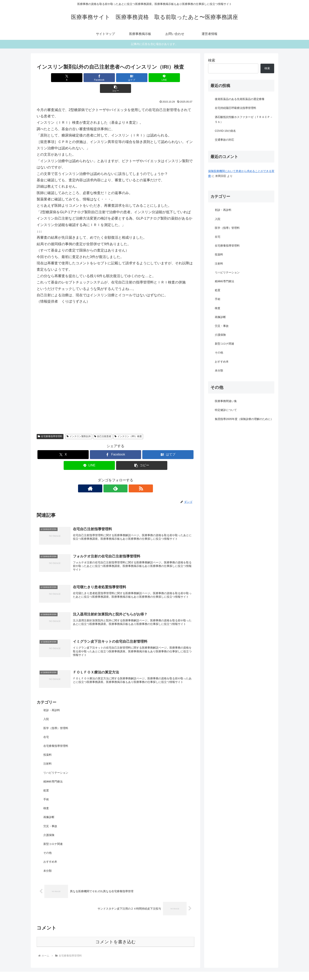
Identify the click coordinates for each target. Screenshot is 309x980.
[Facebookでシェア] (89, 78)
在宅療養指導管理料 (50, 425)
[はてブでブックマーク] (115, 78)
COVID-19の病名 (225, 131)
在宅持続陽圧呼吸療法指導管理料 (235, 108)
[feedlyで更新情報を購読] (115, 478)
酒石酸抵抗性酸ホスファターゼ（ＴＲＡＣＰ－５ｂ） (244, 119)
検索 (212, 60)
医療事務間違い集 (226, 401)
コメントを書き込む (116, 933)
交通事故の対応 (224, 140)
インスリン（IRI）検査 (128, 425)
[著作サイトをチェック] (106, 478)
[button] (168, 78)
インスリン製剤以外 (79, 425)
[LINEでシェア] (142, 78)
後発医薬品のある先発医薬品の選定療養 (240, 99)
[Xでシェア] (62, 78)
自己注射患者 (103, 425)
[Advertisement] (115, 328)
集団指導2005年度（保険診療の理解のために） (244, 419)
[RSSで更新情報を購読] (125, 478)
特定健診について (226, 410)
